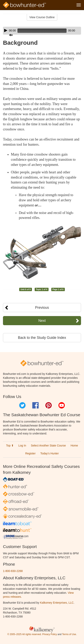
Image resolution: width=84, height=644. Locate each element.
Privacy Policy (50, 634)
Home (74, 445)
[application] (42, 31)
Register (30, 453)
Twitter (22, 405)
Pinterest (49, 405)
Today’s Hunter (49, 453)
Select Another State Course (48, 445)
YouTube (62, 405)
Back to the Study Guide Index (42, 338)
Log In (22, 445)
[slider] (42, 31)
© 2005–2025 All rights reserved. (24, 634)
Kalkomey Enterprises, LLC (57, 603)
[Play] (6, 30)
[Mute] (11, 35)
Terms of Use (69, 634)
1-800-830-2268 (13, 571)
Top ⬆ (10, 445)
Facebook (35, 405)
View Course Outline (42, 17)
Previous (42, 308)
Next (42, 321)
